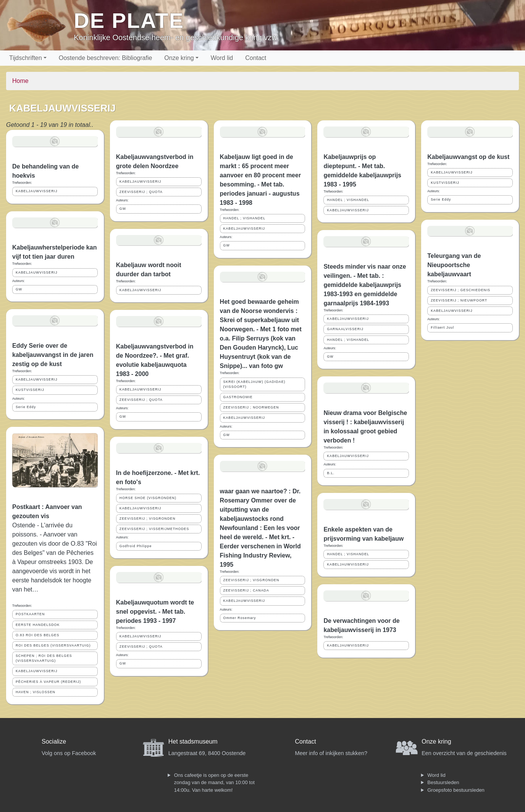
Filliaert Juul (442, 327)
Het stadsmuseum (193, 741)
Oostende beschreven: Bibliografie (106, 58)
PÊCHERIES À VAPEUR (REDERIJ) (48, 682)
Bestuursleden (443, 782)
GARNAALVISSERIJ (345, 329)
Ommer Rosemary (240, 618)
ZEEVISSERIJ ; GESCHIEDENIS (460, 290)
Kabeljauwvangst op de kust (468, 157)
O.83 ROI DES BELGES (37, 635)
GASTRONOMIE (238, 397)
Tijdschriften (26, 58)
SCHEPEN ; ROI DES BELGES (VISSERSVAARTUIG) (44, 658)
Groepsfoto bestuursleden (456, 790)
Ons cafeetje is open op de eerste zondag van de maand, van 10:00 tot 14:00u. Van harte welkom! (214, 783)
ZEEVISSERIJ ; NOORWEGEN (251, 407)
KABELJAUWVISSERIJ (36, 191)
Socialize (54, 741)
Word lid (222, 58)
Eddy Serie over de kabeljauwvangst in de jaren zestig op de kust (53, 355)
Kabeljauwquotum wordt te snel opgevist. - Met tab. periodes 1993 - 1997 (155, 612)
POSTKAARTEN (30, 614)
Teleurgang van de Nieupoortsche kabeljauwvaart (454, 265)
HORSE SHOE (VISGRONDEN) (148, 498)
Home (20, 81)
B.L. (331, 473)
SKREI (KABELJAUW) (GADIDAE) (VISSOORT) (254, 384)
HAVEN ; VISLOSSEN (36, 692)
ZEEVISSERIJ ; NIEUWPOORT (459, 300)
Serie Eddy (26, 407)
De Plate (129, 20)
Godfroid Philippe (136, 546)
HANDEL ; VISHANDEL (245, 218)
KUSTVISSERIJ (30, 390)
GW (19, 289)
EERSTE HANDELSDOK (38, 625)
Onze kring (179, 58)
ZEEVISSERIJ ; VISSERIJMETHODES (154, 529)
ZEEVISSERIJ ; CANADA (246, 590)
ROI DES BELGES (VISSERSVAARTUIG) (53, 645)
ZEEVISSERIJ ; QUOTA (141, 192)
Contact (256, 58)
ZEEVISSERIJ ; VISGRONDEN (148, 519)
